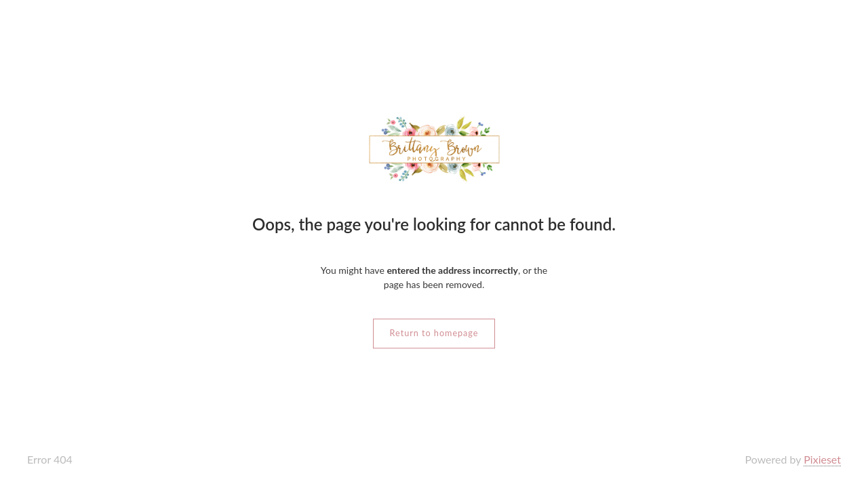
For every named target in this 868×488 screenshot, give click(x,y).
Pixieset (822, 459)
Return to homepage (434, 333)
